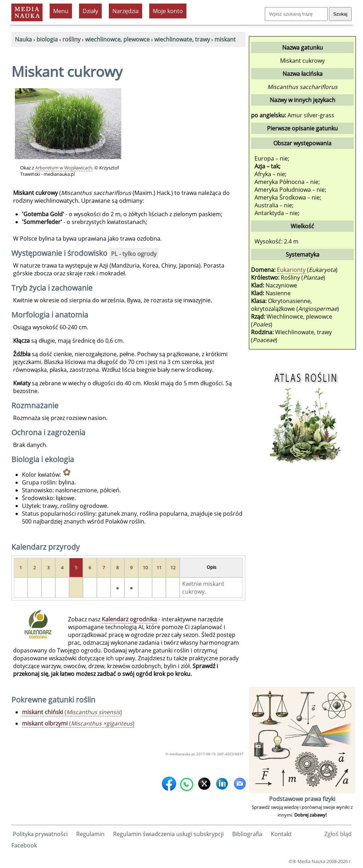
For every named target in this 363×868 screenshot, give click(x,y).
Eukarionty (291, 270)
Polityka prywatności (40, 834)
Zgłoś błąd (338, 834)
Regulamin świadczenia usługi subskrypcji (168, 834)
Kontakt (281, 834)
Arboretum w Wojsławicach (64, 168)
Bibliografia (247, 834)
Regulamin (90, 834)
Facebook (24, 845)
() (72, 712)
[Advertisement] (302, 579)
